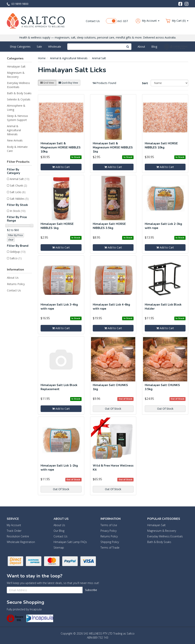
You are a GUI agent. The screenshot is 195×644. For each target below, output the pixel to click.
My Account (14, 525)
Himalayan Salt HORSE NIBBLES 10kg (161, 145)
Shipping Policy (110, 542)
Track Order (14, 531)
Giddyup (18, 252)
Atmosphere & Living (16, 108)
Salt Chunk (18, 185)
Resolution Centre (18, 536)
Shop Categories (20, 47)
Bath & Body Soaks (19, 93)
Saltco (16, 258)
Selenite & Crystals (19, 99)
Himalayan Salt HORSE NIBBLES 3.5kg (109, 226)
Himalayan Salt (16, 66)
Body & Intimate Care (17, 149)
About (141, 47)
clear (11, 240)
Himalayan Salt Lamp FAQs (70, 542)
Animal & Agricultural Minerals (14, 130)
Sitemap (59, 548)
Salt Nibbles (19, 199)
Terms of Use (109, 525)
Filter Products (18, 162)
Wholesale (55, 47)
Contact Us (93, 21)
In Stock (18, 211)
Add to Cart (61, 167)
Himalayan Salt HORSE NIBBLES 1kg (57, 226)
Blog (154, 47)
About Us (13, 278)
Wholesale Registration (21, 542)
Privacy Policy (109, 531)
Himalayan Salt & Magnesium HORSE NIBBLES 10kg (61, 147)
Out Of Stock (113, 409)
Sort (145, 83)
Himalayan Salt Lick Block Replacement (59, 387)
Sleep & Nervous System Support (17, 118)
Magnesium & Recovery (16, 75)
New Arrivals (15, 140)
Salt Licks (18, 192)
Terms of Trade (110, 548)
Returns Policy (16, 284)
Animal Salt (20, 179)
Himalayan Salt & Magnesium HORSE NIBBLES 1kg (113, 147)
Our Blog (59, 531)
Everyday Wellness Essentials (18, 85)
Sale (39, 47)
